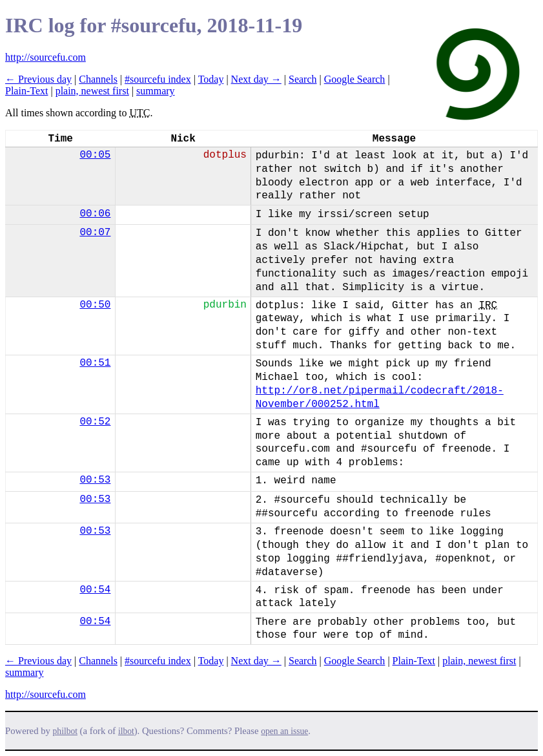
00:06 (95, 214)
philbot (65, 731)
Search (303, 79)
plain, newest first (92, 91)
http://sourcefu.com (46, 57)
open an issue (284, 731)
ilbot (126, 731)
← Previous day (38, 79)
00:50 (95, 305)
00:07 (95, 233)
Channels (98, 79)
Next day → (256, 79)
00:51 (95, 363)
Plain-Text (26, 91)
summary (156, 91)
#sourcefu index (158, 79)
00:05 (95, 155)
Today (211, 79)
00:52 (95, 422)
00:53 (95, 480)
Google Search (355, 79)
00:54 (95, 590)
